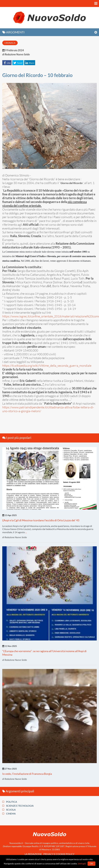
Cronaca (10, 43)
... (26, 532)
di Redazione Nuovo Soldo (16, 54)
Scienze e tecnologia (18, 806)
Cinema (9, 814)
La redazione (33, 854)
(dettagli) (82, 864)
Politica (10, 802)
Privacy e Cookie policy (59, 854)
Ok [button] (91, 864)
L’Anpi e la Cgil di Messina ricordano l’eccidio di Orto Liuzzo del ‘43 (41, 520)
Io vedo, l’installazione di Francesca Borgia (27, 774)
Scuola (9, 810)
